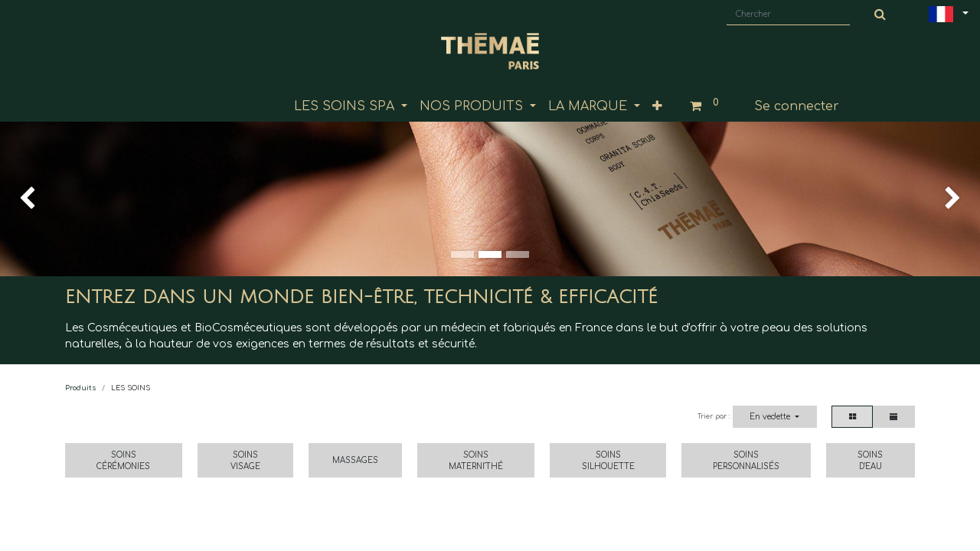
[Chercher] (880, 15)
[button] (657, 106)
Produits (80, 388)
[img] (39, 199)
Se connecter (797, 106)
